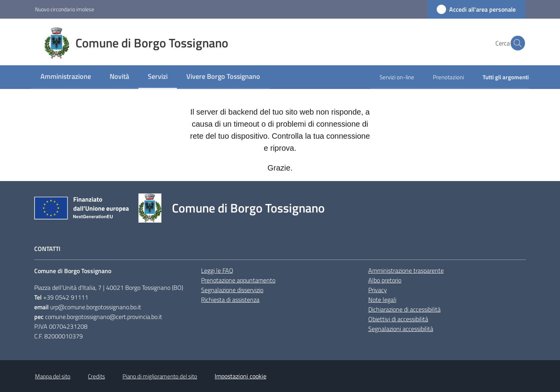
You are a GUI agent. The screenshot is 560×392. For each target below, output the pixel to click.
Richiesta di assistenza (230, 300)
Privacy (378, 290)
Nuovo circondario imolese (65, 9)
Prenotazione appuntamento (238, 280)
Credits (96, 376)
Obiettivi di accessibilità (398, 319)
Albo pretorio (385, 280)
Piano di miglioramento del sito (160, 376)
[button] (516, 43)
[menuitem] (66, 77)
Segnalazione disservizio (232, 290)
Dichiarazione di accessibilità (404, 309)
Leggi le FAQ (217, 270)
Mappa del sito (53, 376)
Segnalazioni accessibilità (401, 329)
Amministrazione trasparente (406, 270)
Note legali (382, 300)
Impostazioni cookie (241, 376)
